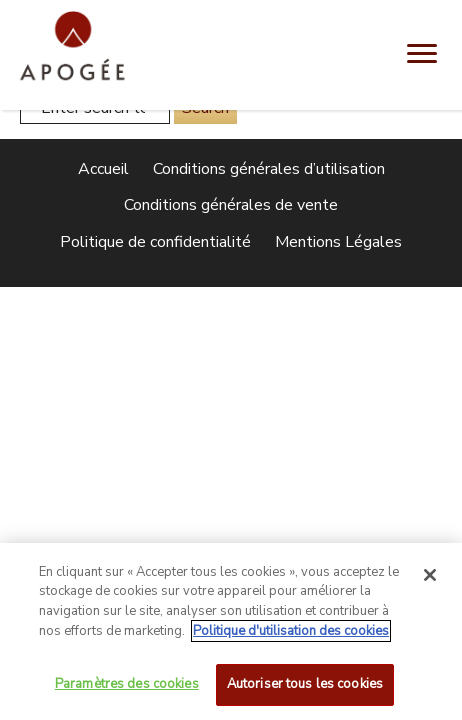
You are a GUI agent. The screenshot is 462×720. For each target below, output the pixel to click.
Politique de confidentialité (155, 242)
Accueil (103, 169)
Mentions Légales (338, 242)
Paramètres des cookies (127, 690)
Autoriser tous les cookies (305, 690)
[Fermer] (430, 580)
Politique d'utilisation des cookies (291, 636)
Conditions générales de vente (231, 205)
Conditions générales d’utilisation (269, 169)
